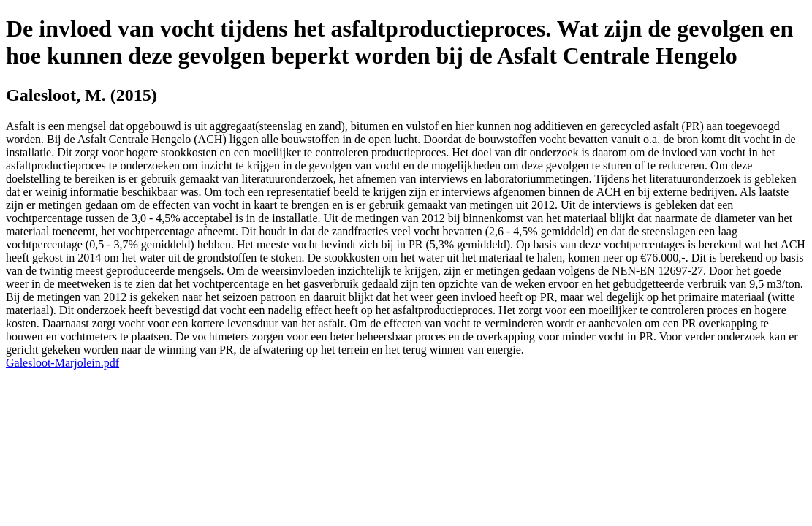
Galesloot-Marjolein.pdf (62, 363)
